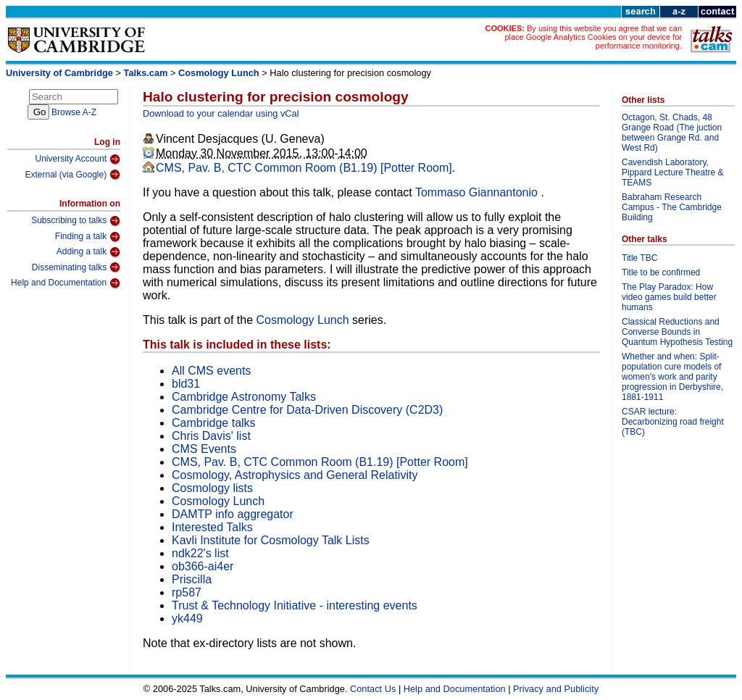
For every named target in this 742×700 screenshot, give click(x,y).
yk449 (187, 618)
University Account (78, 159)
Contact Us (373, 689)
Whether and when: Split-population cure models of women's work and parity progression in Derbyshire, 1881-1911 (672, 377)
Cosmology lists (212, 488)
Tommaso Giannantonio (478, 192)
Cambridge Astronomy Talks (244, 397)
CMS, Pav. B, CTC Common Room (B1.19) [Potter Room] (304, 168)
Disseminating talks (76, 267)
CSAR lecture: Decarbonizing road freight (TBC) (673, 422)
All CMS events (211, 371)
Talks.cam (146, 73)
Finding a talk (88, 237)
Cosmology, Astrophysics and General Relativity (295, 475)
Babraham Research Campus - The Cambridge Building (672, 207)
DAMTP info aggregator (233, 514)
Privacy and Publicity (556, 689)
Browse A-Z (74, 112)
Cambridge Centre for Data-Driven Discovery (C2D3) (307, 410)
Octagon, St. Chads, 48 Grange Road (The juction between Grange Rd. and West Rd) (672, 133)
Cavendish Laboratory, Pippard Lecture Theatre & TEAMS (673, 172)
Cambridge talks (214, 423)
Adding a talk (88, 252)
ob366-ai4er (203, 566)
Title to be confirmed (661, 272)
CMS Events (204, 449)
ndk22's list (200, 553)
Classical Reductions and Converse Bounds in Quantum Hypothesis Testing (677, 332)
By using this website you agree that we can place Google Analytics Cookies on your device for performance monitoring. (593, 37)
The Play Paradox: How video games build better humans (669, 297)
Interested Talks (212, 527)
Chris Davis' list (211, 436)
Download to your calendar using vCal (221, 113)
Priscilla (192, 579)
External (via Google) (72, 175)
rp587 (187, 592)
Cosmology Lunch (219, 73)
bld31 (186, 384)
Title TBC (639, 258)
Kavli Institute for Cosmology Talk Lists (271, 540)
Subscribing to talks (76, 221)
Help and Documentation (66, 283)
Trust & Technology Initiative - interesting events (295, 605)
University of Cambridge (59, 73)
